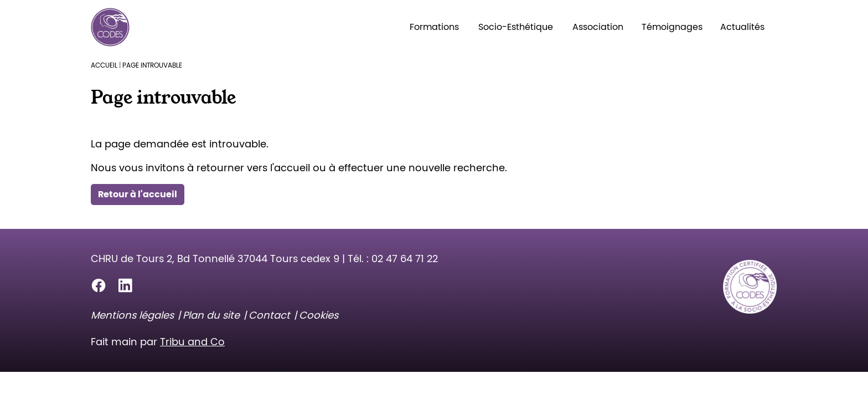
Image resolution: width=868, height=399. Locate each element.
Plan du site (211, 315)
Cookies (319, 315)
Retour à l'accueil (138, 194)
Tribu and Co (192, 342)
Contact (269, 315)
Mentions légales (132, 315)
